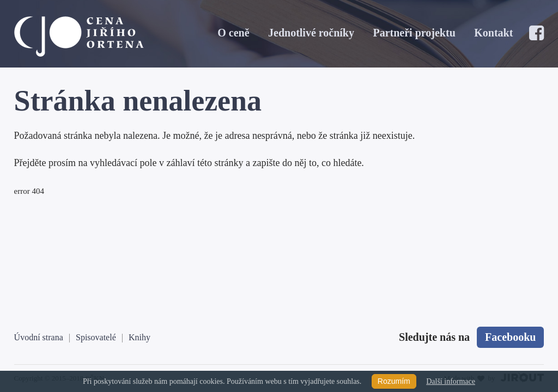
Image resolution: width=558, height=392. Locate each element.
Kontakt (493, 33)
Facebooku (510, 337)
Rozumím (394, 381)
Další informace (451, 381)
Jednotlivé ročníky (311, 33)
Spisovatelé (96, 337)
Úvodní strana (39, 337)
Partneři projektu (414, 33)
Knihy (139, 337)
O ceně (233, 33)
